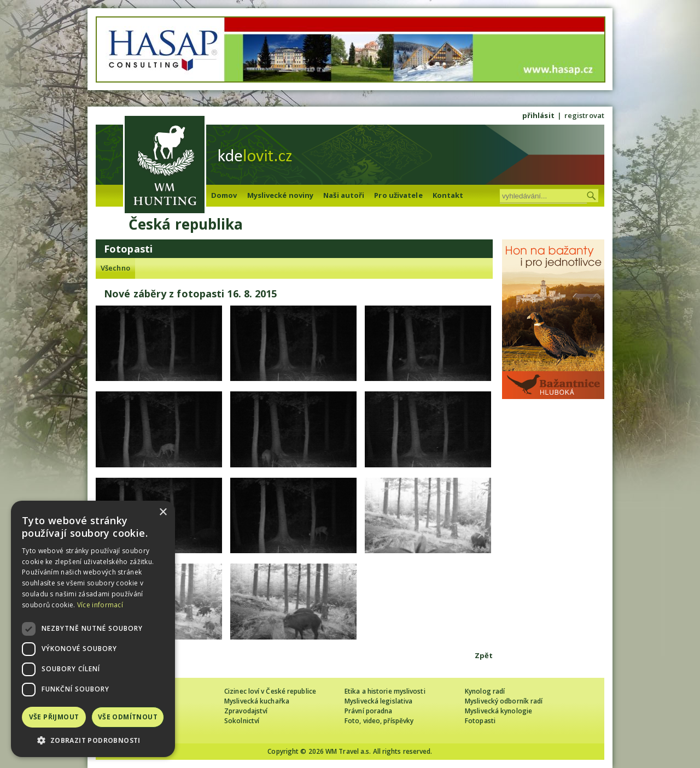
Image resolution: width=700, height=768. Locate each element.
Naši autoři (344, 195)
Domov (224, 195)
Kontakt (448, 195)
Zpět (484, 655)
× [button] (163, 512)
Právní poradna (368, 711)
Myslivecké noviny (281, 195)
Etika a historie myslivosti (385, 691)
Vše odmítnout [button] (128, 717)
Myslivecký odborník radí (504, 701)
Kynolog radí (485, 691)
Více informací (100, 605)
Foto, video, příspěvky (379, 721)
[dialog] (93, 629)
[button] (93, 740)
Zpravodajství (246, 711)
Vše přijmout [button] (54, 717)
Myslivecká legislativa (378, 701)
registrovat (584, 115)
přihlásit (538, 115)
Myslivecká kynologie (498, 711)
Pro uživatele (398, 195)
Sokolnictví (242, 721)
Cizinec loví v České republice (270, 691)
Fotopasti (480, 721)
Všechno (115, 268)
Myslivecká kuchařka (257, 701)
